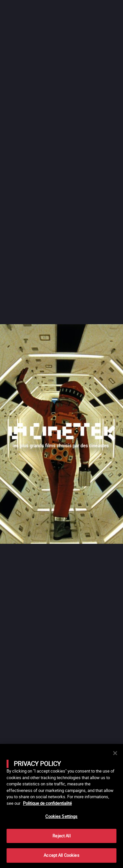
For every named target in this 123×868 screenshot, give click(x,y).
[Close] (115, 753)
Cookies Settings (61, 816)
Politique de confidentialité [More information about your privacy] (47, 803)
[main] (61, 806)
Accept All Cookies (61, 855)
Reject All (61, 836)
